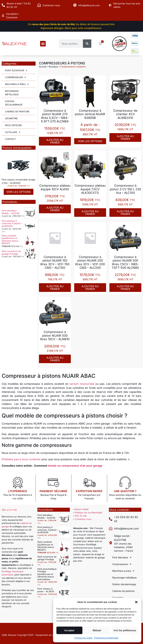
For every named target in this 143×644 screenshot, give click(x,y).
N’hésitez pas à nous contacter (21, 459)
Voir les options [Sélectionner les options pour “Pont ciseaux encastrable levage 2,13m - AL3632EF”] (19, 192)
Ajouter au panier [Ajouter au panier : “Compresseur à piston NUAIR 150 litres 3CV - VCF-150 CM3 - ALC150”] (55, 288)
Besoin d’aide (82, 509)
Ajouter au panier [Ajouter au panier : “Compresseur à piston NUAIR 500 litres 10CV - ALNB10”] (55, 359)
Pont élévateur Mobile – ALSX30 (11, 212)
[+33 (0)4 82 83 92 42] (111, 519)
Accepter (69, 630)
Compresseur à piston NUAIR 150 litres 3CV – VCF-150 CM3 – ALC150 (55, 262)
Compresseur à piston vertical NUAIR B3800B (90, 114)
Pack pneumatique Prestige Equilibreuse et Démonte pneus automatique (47, 574)
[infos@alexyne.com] (75, 5)
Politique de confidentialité (106, 638)
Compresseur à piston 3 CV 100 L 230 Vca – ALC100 (125, 189)
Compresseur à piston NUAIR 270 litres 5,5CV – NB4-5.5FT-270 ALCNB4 (55, 116)
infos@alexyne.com (89, 5)
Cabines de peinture (17, 111)
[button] (136, 602)
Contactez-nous (51, 5)
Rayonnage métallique (12, 93)
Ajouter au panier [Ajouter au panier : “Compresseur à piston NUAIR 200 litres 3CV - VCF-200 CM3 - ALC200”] (90, 288)
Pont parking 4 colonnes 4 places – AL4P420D (12, 223)
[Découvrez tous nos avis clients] (111, 5)
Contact (10, 139)
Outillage (13, 132)
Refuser (97, 630)
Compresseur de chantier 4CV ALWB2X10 (125, 114)
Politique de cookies (83, 638)
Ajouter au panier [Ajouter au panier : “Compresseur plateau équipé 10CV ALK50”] (55, 209)
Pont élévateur (16, 71)
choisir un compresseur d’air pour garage (75, 466)
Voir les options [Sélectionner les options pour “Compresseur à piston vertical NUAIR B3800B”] (90, 141)
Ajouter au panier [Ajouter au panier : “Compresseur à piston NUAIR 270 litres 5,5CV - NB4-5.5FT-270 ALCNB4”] (55, 141)
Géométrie (11, 118)
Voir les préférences (125, 630)
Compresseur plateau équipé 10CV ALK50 (55, 187)
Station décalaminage (14, 103)
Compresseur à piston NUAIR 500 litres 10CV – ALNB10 (55, 335)
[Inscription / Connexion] (3, 16)
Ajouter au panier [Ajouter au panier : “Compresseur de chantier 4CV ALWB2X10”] (125, 137)
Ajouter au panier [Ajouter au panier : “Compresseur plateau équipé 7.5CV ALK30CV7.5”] (90, 213)
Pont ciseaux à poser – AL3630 (46, 590)
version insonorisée (82, 384)
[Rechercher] (87, 44)
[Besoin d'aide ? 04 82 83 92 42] (3, 5)
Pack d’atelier (13, 125)
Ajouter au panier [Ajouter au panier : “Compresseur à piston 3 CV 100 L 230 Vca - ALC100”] (125, 213)
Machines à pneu (17, 84)
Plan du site (81, 516)
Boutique (53, 67)
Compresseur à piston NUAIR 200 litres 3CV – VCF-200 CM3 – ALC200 (90, 262)
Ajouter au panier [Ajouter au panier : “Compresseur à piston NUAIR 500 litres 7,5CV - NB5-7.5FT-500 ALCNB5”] (125, 288)
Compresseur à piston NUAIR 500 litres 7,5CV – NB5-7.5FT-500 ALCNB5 (125, 262)
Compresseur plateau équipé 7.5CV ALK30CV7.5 (90, 189)
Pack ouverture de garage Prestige (11, 253)
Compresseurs (15, 77)
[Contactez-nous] (39, 5)
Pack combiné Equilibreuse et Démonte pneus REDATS (10, 240)
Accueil (43, 67)
